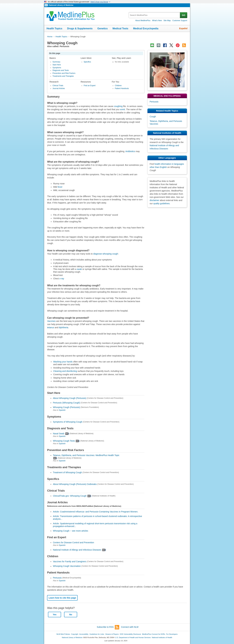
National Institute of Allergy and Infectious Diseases (77, 550)
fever (60, 187)
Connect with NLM (130, 627)
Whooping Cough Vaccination (67, 566)
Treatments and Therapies (63, 76)
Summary (56, 62)
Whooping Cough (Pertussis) (66, 407)
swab (79, 269)
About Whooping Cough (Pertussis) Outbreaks (75, 484)
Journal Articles (59, 88)
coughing (118, 106)
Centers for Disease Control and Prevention (73, 542)
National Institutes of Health (162, 637)
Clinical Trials (58, 86)
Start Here (57, 65)
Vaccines (51, 321)
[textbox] (155, 15)
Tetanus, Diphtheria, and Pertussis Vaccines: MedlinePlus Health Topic (86, 455)
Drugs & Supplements (80, 28)
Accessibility (84, 634)
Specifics (87, 62)
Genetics (102, 28)
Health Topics (55, 28)
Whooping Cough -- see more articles (70, 531)
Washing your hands (63, 362)
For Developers (172, 634)
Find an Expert (90, 86)
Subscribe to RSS (108, 627)
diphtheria (64, 327)
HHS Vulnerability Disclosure (130, 634)
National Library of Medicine (61, 5)
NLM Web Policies (63, 634)
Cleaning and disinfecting (65, 371)
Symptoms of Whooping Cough (68, 422)
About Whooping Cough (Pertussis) (69, 398)
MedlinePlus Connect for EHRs (154, 634)
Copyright (75, 634)
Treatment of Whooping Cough (67, 472)
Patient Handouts (122, 88)
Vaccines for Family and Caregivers (70, 561)
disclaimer (155, 200)
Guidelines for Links (97, 634)
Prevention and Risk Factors (64, 73)
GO (184, 15)
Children (118, 86)
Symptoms (57, 68)
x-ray (62, 279)
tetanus (51, 327)
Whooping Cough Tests (64, 441)
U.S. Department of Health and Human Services (133, 637)
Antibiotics (130, 151)
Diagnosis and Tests (61, 70)
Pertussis (57, 578)
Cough (153, 117)
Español (183, 28)
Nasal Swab (59, 434)
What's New (157, 21)
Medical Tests (120, 28)
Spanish (62, 410)
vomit (122, 109)
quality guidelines (161, 203)
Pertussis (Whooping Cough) (66, 403)
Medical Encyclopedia (146, 28)
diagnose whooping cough (106, 254)
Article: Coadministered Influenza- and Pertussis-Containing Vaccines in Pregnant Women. (95, 512)
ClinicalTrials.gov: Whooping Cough (70, 496)
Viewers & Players (112, 634)
